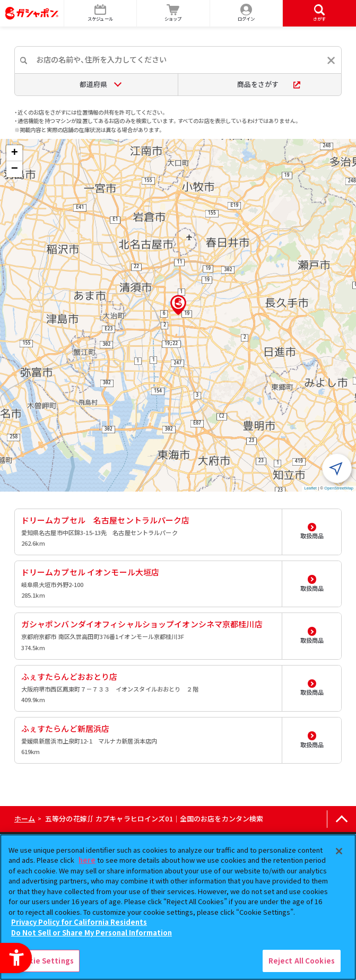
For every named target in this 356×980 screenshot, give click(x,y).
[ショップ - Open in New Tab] (173, 13)
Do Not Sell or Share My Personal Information (92, 933)
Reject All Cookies (302, 961)
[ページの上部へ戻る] (341, 819)
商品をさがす (268, 84)
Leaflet (311, 488)
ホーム (25, 819)
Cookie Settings (44, 961)
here (87, 860)
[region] (178, 907)
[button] (178, 305)
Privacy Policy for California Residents (79, 922)
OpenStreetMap (339, 488)
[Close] (339, 851)
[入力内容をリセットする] (331, 60)
